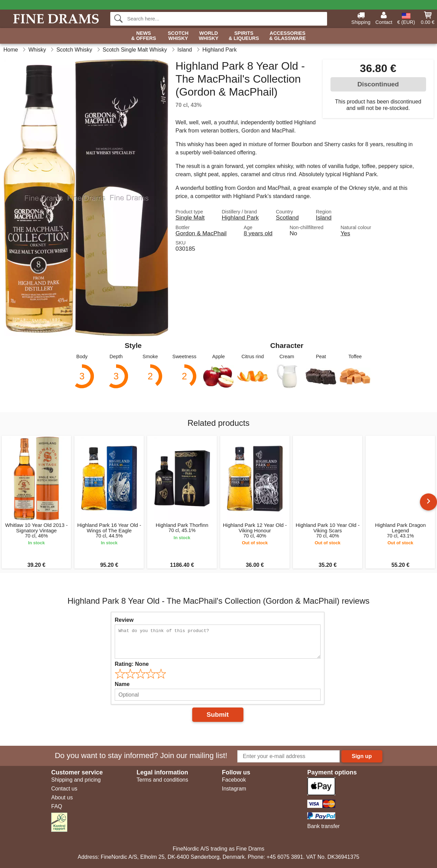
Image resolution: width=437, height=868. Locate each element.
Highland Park (240, 218)
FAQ (57, 806)
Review (124, 620)
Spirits (244, 36)
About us (62, 797)
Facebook (234, 780)
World (209, 36)
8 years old (258, 233)
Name (122, 684)
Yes (345, 233)
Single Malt (190, 218)
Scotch (178, 36)
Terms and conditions (162, 780)
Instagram (234, 789)
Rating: (132, 664)
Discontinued (378, 84)
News (144, 36)
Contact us (64, 789)
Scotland (287, 218)
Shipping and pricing (76, 780)
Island (324, 218)
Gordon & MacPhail (201, 233)
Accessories (288, 36)
